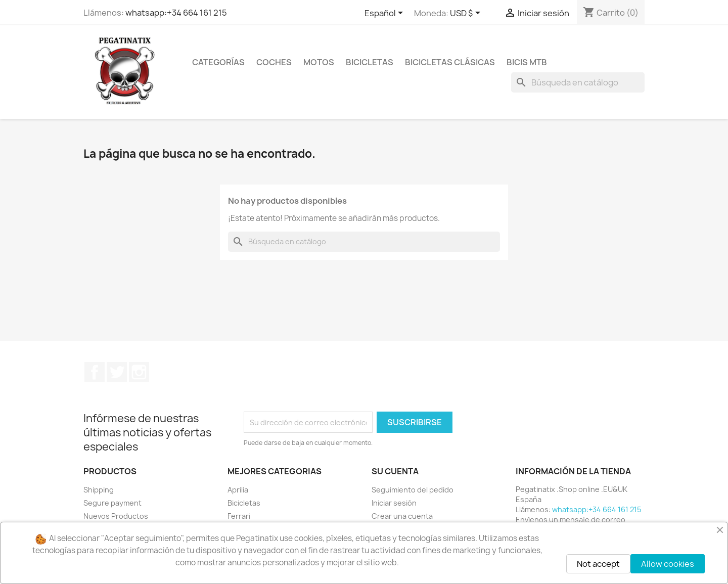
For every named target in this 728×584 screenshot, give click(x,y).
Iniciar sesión (394, 503)
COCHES (274, 62)
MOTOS (319, 62)
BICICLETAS (370, 62)
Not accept (598, 564)
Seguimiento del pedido (413, 490)
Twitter (117, 372)
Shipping (99, 490)
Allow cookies (668, 564)
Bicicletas (244, 503)
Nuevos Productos (116, 516)
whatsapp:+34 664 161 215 (176, 13)
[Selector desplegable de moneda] (467, 14)
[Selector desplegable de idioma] (385, 14)
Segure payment (112, 503)
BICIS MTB (527, 62)
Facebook (95, 372)
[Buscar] (578, 82)
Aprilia (238, 490)
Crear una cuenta (402, 516)
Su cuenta (395, 471)
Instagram (139, 372)
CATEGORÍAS (218, 62)
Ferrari (239, 516)
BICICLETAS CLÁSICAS (450, 62)
